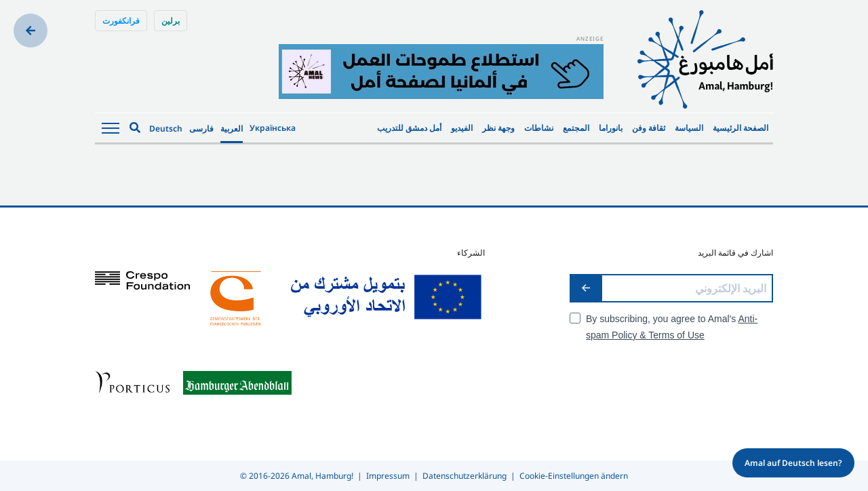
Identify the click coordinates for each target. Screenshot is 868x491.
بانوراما (611, 128)
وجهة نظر (498, 128)
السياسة (689, 128)
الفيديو (462, 128)
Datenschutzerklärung (465, 476)
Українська (273, 128)
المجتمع (576, 128)
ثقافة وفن (649, 128)
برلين (171, 21)
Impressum (388, 476)
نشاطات (539, 128)
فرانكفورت (121, 21)
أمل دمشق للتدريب (409, 128)
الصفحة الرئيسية (741, 128)
